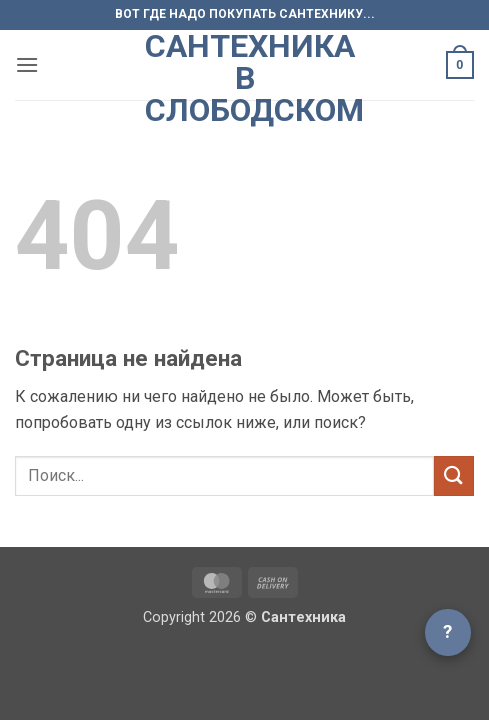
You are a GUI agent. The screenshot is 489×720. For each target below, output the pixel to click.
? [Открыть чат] (448, 631)
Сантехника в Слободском (245, 78)
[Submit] (454, 475)
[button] (27, 64)
